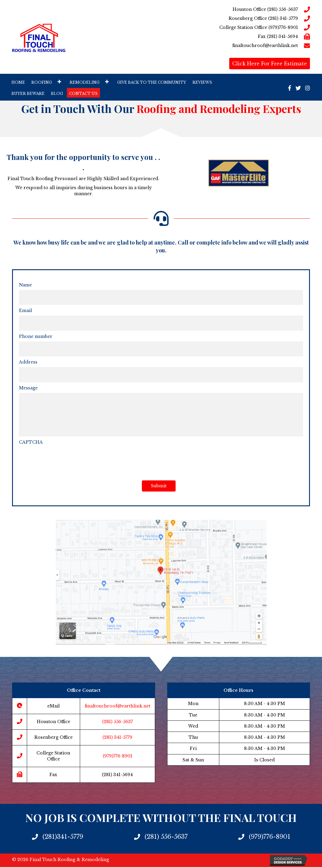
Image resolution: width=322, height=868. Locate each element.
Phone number (36, 334)
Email (25, 310)
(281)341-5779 (63, 838)
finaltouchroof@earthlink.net (117, 707)
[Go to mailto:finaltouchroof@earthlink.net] (217, 45)
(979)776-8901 (117, 757)
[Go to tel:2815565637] (217, 9)
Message (28, 384)
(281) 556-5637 (117, 723)
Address (28, 359)
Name (25, 285)
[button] (59, 82)
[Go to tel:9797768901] (217, 27)
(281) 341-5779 (117, 738)
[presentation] (65, 460)
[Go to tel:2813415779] (217, 18)
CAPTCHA (31, 443)
